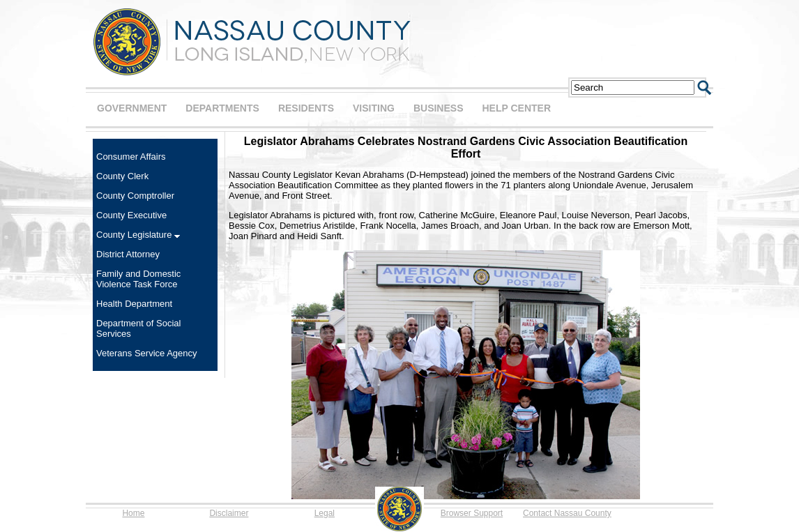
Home (133, 513)
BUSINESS (439, 108)
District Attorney (128, 254)
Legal (325, 513)
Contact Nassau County (567, 513)
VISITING (374, 108)
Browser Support (472, 513)
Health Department (134, 304)
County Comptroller (135, 196)
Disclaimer (229, 513)
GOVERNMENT (132, 108)
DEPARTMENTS (222, 108)
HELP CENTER (516, 108)
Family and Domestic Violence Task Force (138, 279)
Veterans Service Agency (147, 353)
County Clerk (122, 176)
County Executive (131, 215)
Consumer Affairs (131, 157)
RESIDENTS (306, 108)
